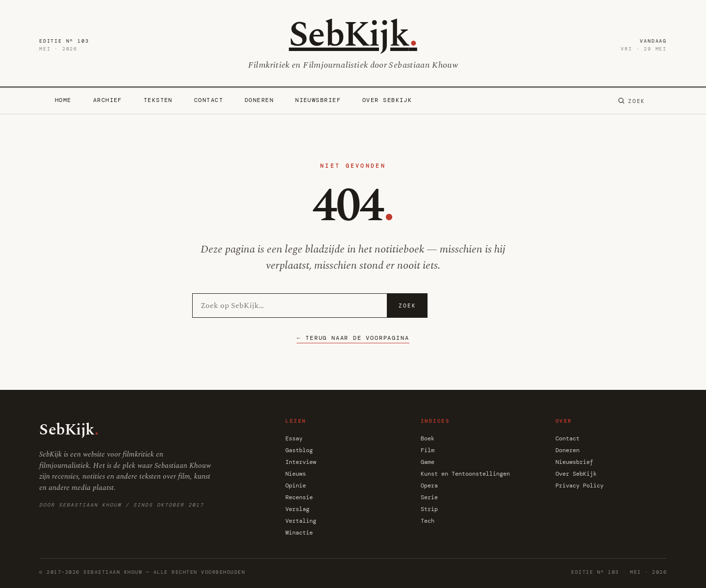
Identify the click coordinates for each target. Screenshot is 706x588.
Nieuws (296, 474)
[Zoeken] (631, 101)
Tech (428, 521)
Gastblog (299, 450)
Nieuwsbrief (318, 100)
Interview (301, 462)
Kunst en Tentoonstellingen (465, 474)
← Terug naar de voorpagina (353, 338)
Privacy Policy (580, 486)
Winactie (299, 533)
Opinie (296, 486)
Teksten (158, 100)
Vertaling (301, 521)
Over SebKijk (387, 100)
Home (63, 100)
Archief (108, 100)
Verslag (297, 509)
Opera (429, 486)
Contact (209, 100)
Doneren (259, 100)
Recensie (299, 497)
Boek (428, 438)
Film (428, 450)
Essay (294, 438)
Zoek (407, 306)
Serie (429, 497)
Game (428, 462)
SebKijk (353, 35)
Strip (429, 509)
